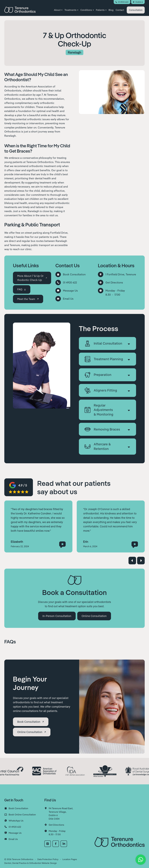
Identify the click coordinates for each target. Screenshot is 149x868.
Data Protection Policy (48, 859)
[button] (58, 10)
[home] (20, 10)
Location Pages (70, 859)
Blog (111, 10)
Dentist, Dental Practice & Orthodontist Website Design (31, 863)
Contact (120, 10)
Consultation (136, 10)
